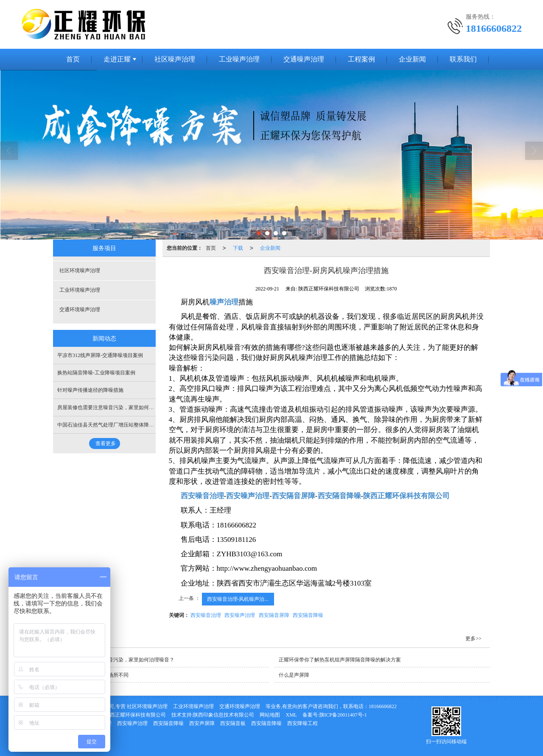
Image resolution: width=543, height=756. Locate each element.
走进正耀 (117, 59)
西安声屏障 (202, 723)
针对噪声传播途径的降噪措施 (90, 390)
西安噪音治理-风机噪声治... (238, 599)
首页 (73, 59)
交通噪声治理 (304, 59)
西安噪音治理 (206, 615)
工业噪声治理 (239, 59)
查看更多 (106, 444)
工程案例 (361, 59)
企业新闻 (412, 59)
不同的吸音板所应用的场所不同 (93, 675)
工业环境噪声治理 (80, 290)
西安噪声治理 (240, 615)
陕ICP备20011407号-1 (343, 715)
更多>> (473, 639)
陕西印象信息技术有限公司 (224, 715)
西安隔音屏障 (274, 615)
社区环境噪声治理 (80, 271)
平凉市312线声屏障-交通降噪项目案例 (100, 355)
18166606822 (383, 706)
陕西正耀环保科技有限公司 (135, 715)
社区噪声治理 (175, 59)
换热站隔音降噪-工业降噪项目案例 (96, 373)
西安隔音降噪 (308, 615)
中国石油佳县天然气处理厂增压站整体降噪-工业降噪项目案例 (127, 425)
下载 (238, 248)
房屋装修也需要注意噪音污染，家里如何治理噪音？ (116, 407)
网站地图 (270, 715)
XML (291, 715)
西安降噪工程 (302, 723)
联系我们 (463, 59)
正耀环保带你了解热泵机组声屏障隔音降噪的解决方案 (340, 660)
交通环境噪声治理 (80, 310)
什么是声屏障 (294, 675)
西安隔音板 (233, 723)
